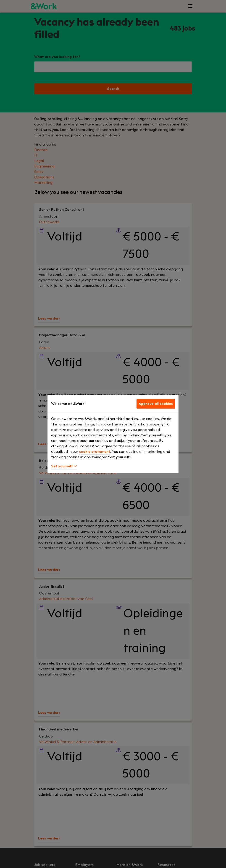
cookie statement (95, 452)
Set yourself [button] (64, 466)
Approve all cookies (156, 404)
